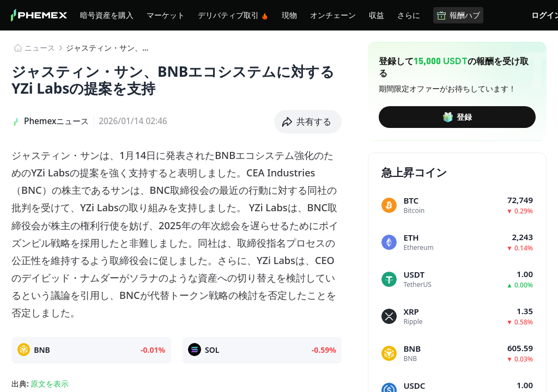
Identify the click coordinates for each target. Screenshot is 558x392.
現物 (289, 15)
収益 (377, 15)
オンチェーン (333, 15)
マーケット (166, 15)
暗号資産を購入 (107, 15)
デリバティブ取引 (233, 15)
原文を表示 (50, 384)
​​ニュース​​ (40, 48)
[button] (308, 122)
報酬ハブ (458, 15)
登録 (457, 117)
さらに (409, 15)
